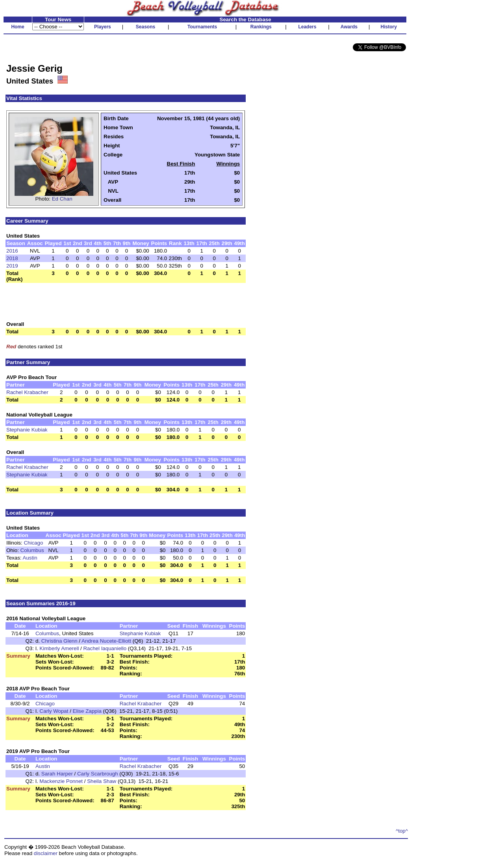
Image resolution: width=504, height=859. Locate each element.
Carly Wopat (54, 711)
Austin (30, 558)
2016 (12, 251)
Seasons (145, 27)
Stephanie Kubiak (27, 430)
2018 (12, 258)
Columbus (32, 550)
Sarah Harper (57, 774)
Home (18, 27)
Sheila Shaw (102, 781)
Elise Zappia (87, 711)
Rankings (261, 27)
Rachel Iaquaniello (105, 648)
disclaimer (46, 853)
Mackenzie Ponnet (61, 781)
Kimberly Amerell (59, 648)
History (389, 27)
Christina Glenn (59, 641)
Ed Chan (62, 199)
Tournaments (202, 27)
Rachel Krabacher (27, 392)
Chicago (33, 543)
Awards (349, 27)
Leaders (307, 27)
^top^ (402, 831)
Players (103, 27)
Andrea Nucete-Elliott (106, 641)
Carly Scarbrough (98, 774)
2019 (12, 266)
